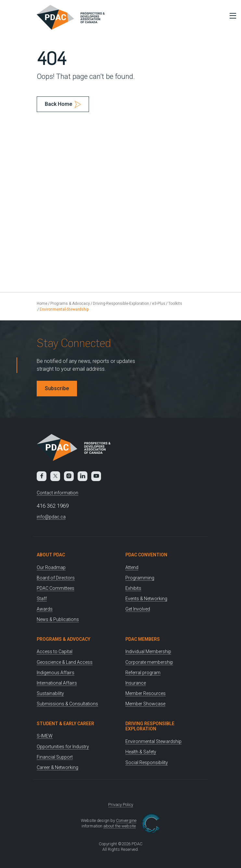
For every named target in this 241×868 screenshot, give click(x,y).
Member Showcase (145, 704)
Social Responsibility (147, 763)
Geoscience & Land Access (65, 662)
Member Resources (146, 693)
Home (42, 304)
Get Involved (138, 609)
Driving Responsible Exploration (150, 726)
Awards (45, 609)
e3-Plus (159, 304)
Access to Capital (55, 651)
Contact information (57, 493)
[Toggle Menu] (231, 16)
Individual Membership (148, 651)
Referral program (143, 673)
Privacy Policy (121, 805)
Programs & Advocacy (70, 304)
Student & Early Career (65, 724)
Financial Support (55, 757)
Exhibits (133, 588)
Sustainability (50, 693)
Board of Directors (56, 578)
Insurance (136, 683)
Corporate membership (149, 662)
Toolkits (175, 304)
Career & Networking (57, 767)
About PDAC (51, 555)
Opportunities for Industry (63, 747)
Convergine (126, 820)
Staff (42, 599)
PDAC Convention (146, 555)
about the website (120, 826)
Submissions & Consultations (67, 704)
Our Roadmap (51, 567)
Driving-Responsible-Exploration (121, 304)
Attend (132, 567)
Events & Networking (146, 599)
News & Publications (58, 619)
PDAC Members (143, 639)
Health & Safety (141, 752)
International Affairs (57, 683)
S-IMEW (45, 736)
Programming (140, 578)
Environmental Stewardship (153, 741)
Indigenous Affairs (56, 673)
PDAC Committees (56, 588)
